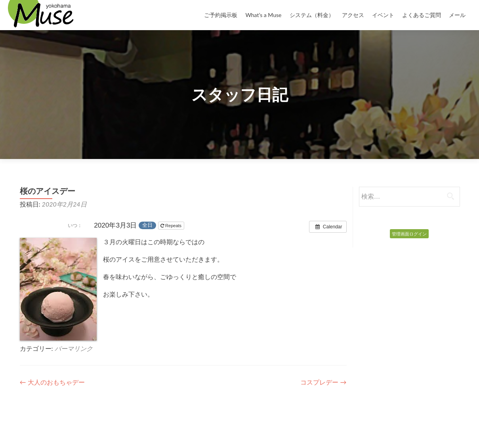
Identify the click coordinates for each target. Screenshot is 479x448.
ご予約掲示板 (221, 15)
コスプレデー (323, 382)
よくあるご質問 (422, 15)
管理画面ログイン (409, 234)
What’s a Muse (263, 15)
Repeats (172, 226)
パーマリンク (74, 348)
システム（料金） (312, 15)
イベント (383, 15)
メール (457, 15)
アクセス (353, 15)
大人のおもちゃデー (52, 382)
